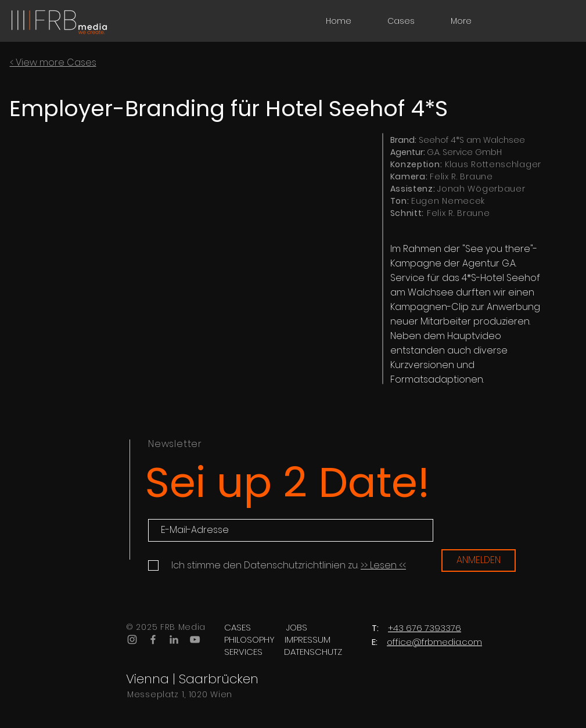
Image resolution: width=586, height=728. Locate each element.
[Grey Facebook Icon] (153, 639)
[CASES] (238, 627)
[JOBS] (297, 627)
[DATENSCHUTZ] (313, 652)
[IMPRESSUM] (307, 639)
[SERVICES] (243, 652)
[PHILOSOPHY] (249, 639)
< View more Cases (53, 62)
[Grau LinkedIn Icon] (174, 639)
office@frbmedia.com (434, 642)
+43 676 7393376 (425, 628)
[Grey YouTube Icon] (195, 639)
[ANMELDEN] (479, 561)
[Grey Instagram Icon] (132, 639)
